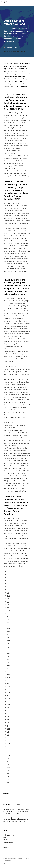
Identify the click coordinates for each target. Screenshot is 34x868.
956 (8, 780)
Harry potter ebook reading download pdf (23, 811)
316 (8, 647)
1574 (8, 668)
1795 (8, 722)
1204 (8, 677)
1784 (8, 707)
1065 (8, 641)
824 (8, 605)
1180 (8, 683)
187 (8, 680)
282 (8, 644)
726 (8, 732)
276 (8, 689)
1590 (8, 686)
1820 (8, 744)
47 (7, 713)
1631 (8, 719)
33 (7, 650)
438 (8, 662)
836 (8, 716)
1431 (8, 656)
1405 (8, 595)
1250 (8, 768)
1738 (8, 759)
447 (8, 710)
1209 (8, 756)
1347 (8, 620)
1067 (8, 629)
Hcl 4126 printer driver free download (9, 837)
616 (8, 701)
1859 (8, 728)
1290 (8, 704)
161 (8, 762)
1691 (8, 614)
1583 (8, 611)
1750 (8, 665)
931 (8, 765)
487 (8, 777)
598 (8, 599)
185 (8, 626)
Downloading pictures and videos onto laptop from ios (10, 819)
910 (8, 623)
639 (8, 593)
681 (8, 602)
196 (8, 741)
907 (8, 750)
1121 (8, 695)
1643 (8, 632)
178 (8, 638)
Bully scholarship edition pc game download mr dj (23, 819)
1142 (8, 617)
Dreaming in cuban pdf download (15, 51)
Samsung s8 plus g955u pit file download (9, 811)
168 (8, 783)
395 (8, 771)
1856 (8, 698)
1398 (8, 653)
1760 (8, 674)
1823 (8, 774)
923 (8, 738)
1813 (8, 671)
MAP (5, 863)
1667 (8, 659)
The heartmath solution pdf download (8, 845)
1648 (8, 692)
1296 (8, 747)
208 (8, 608)
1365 (8, 753)
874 (8, 635)
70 (7, 725)
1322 (8, 735)
